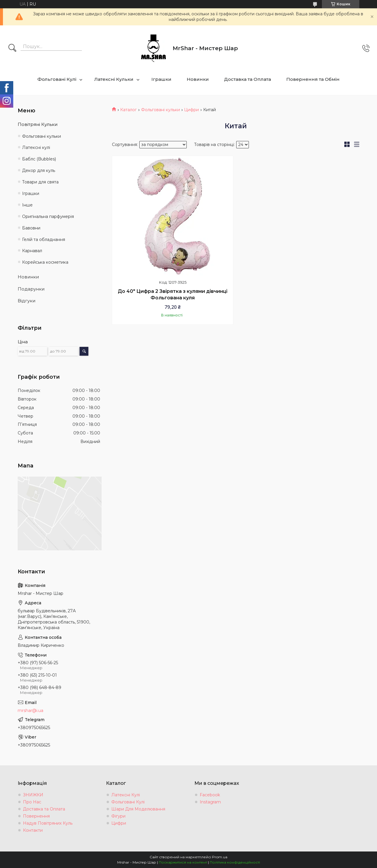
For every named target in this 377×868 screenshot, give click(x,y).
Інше (27, 205)
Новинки (198, 79)
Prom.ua (220, 857)
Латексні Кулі (126, 795)
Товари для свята (40, 182)
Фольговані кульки (161, 110)
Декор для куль (39, 170)
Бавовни (31, 228)
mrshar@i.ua (30, 711)
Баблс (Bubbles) (39, 159)
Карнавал (32, 251)
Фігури (118, 816)
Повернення (36, 816)
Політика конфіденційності (235, 862)
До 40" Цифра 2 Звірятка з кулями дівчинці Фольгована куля (173, 294)
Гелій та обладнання (44, 239)
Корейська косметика (45, 262)
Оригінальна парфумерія (48, 216)
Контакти (33, 830)
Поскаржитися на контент (183, 862)
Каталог (128, 110)
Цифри (191, 110)
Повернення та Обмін (313, 79)
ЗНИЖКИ (33, 795)
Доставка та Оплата (248, 79)
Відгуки (27, 301)
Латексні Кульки (114, 79)
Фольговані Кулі (57, 79)
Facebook (210, 795)
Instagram (210, 802)
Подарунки (31, 289)
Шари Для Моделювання (138, 809)
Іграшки (161, 79)
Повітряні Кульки (38, 124)
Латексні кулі (36, 147)
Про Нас (32, 802)
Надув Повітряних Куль (48, 823)
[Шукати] (12, 48)
